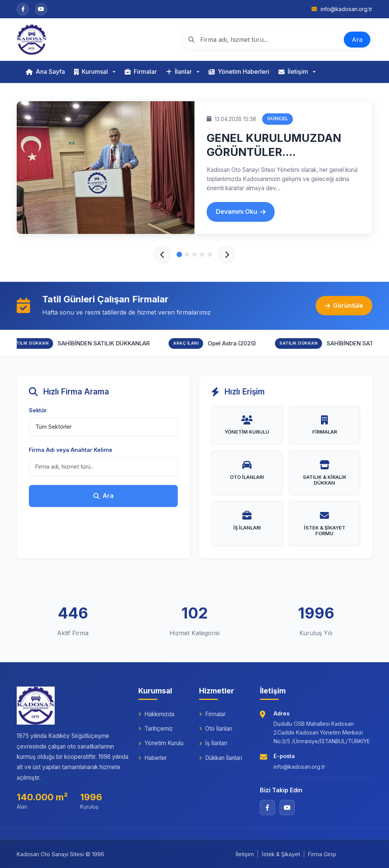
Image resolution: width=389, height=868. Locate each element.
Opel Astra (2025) (236, 343)
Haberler (153, 758)
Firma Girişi (322, 854)
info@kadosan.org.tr (299, 767)
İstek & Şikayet (281, 854)
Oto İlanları (216, 729)
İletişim (293, 72)
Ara (357, 40)
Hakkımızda (156, 714)
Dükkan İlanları (221, 758)
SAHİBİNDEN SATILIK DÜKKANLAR (108, 343)
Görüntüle (344, 305)
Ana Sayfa (45, 72)
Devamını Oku (241, 211)
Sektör (38, 410)
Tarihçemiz (156, 729)
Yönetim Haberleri (239, 72)
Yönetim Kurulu (161, 743)
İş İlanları (213, 743)
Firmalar (141, 72)
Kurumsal (91, 72)
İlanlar (179, 72)
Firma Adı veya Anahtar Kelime (71, 450)
